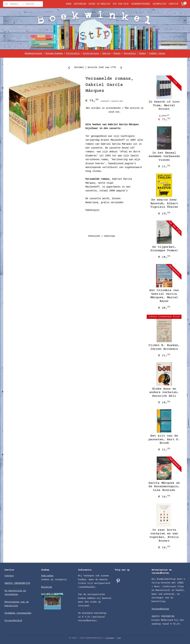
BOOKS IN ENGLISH (99, 4)
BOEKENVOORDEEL (141, 4)
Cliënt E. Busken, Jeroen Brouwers (164, 347)
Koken (142, 53)
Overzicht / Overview (101, 236)
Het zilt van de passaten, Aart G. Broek (164, 439)
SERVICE (173, 4)
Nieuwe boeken (54, 53)
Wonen (117, 53)
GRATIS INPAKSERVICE (17, 583)
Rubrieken (47, 576)
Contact (9, 576)
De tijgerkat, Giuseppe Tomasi (164, 249)
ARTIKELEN (80, 4)
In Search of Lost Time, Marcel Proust (164, 105)
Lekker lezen (157, 53)
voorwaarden (24, 613)
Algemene (11, 613)
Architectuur (91, 53)
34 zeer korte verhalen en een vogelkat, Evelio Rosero (164, 535)
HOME (69, 4)
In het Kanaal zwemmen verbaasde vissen (164, 156)
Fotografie (73, 53)
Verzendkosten (160, 609)
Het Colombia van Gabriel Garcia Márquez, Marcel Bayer (164, 296)
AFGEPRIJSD (159, 4)
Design (106, 53)
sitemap (110, 638)
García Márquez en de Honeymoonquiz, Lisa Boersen (164, 487)
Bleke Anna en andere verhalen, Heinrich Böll (164, 392)
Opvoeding (130, 53)
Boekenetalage (33, 53)
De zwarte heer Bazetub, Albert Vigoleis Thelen (164, 203)
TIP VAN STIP (121, 4)
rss (119, 638)
